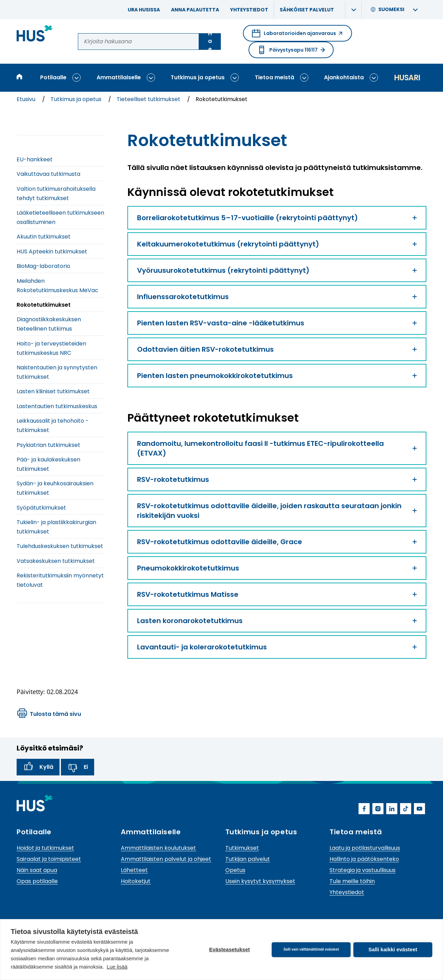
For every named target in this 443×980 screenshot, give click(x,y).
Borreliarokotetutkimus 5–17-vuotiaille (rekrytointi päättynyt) (277, 218)
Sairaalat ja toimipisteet (49, 859)
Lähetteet (134, 870)
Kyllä (38, 767)
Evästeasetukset (229, 949)
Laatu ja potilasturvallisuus (365, 848)
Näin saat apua (37, 870)
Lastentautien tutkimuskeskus (57, 406)
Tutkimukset (242, 848)
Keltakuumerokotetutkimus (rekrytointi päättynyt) (277, 244)
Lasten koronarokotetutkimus (277, 621)
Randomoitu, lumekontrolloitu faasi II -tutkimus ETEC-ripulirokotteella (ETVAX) (277, 448)
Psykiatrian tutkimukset (48, 445)
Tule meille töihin (352, 881)
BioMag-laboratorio (43, 266)
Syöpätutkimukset (41, 508)
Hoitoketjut (136, 881)
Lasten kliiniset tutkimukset (53, 391)
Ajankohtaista (344, 77)
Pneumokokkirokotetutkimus (277, 568)
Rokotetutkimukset (44, 305)
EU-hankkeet (35, 159)
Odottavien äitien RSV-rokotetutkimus (277, 349)
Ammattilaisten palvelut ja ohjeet (166, 859)
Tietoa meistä (274, 77)
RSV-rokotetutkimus (277, 479)
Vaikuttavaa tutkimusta (48, 174)
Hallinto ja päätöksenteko (364, 859)
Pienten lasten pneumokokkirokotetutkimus (277, 376)
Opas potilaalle (37, 881)
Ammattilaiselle (119, 77)
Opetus (235, 870)
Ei (78, 767)
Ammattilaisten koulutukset (158, 848)
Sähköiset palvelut (307, 10)
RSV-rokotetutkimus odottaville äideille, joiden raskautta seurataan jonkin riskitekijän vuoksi (277, 511)
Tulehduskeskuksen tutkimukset (60, 546)
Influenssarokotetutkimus (277, 297)
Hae (210, 42)
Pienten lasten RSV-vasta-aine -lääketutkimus (277, 323)
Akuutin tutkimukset (44, 237)
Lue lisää (117, 967)
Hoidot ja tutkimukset (45, 848)
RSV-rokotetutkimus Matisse (277, 594)
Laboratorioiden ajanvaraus (297, 35)
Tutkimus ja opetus (198, 77)
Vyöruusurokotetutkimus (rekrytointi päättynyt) (277, 270)
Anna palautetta (195, 10)
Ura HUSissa (144, 10)
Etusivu (27, 99)
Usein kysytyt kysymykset (260, 881)
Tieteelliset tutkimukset (149, 99)
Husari (407, 78)
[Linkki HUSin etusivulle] (35, 34)
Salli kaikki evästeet (393, 949)
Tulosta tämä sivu (49, 714)
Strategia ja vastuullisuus (363, 870)
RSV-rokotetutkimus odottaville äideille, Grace (277, 542)
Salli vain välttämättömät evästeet (311, 949)
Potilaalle (53, 77)
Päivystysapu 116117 (291, 50)
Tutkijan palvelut (248, 859)
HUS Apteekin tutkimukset (52, 251)
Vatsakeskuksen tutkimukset (56, 561)
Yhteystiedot (249, 10)
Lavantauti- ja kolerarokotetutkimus (277, 647)
